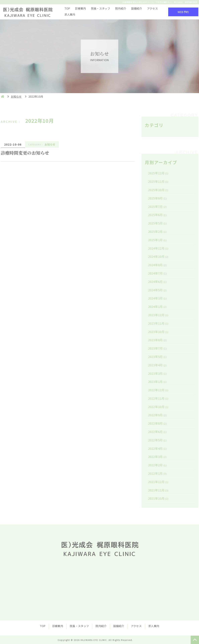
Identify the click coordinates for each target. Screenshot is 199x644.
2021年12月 (158, 482)
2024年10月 (158, 256)
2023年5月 (157, 357)
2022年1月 (157, 473)
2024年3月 (157, 298)
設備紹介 (136, 8)
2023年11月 (158, 323)
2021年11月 (158, 490)
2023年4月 (157, 365)
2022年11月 (158, 398)
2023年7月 (157, 348)
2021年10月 (158, 498)
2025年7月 (157, 207)
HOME (3, 96)
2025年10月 (158, 190)
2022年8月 (157, 423)
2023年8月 (157, 340)
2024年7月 (157, 273)
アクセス (152, 8)
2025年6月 (157, 215)
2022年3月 (157, 457)
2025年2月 (157, 231)
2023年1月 (157, 382)
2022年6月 (157, 432)
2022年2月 (157, 465)
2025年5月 (157, 223)
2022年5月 (157, 440)
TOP (67, 8)
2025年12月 (158, 173)
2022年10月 (158, 407)
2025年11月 (158, 181)
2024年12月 (158, 248)
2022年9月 (157, 415)
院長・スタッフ (101, 8)
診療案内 (80, 8)
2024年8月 (157, 265)
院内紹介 (121, 8)
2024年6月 (157, 282)
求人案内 (70, 14)
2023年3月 (157, 373)
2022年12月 (158, 390)
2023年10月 (158, 332)
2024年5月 (157, 290)
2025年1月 (157, 240)
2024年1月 (157, 307)
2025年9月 (157, 198)
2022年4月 (157, 448)
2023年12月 (158, 315)
